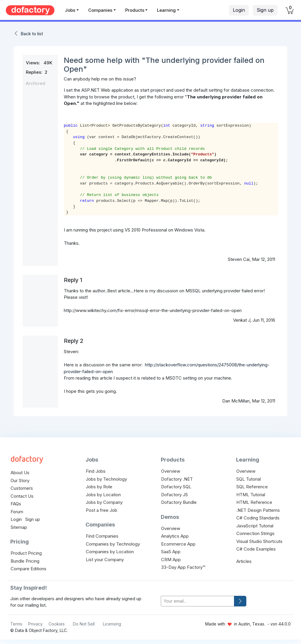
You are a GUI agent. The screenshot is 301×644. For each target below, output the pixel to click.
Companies (100, 10)
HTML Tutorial (251, 495)
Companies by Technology (113, 544)
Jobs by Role (99, 487)
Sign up (265, 10)
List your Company (105, 560)
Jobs (70, 10)
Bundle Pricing (25, 561)
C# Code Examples (256, 549)
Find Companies (102, 536)
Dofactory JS (174, 495)
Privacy (35, 624)
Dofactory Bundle (179, 502)
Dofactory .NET (177, 479)
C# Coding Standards (258, 518)
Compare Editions (29, 569)
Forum (17, 512)
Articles (244, 561)
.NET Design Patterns (258, 510)
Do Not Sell (84, 624)
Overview (171, 471)
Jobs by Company (104, 502)
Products (135, 10)
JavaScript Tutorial (255, 526)
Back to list (32, 34)
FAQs (16, 504)
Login (239, 10)
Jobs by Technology (106, 479)
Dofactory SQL (176, 487)
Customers (22, 488)
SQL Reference (252, 487)
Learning (166, 10)
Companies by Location (110, 552)
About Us (20, 473)
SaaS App (171, 552)
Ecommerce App (178, 544)
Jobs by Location (103, 495)
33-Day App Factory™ (183, 567)
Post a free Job (102, 510)
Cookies (57, 624)
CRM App (171, 560)
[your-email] (198, 601)
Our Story (20, 481)
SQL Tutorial (249, 479)
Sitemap (19, 527)
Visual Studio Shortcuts (259, 541)
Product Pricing (26, 553)
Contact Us (22, 496)
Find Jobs (96, 471)
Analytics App (175, 536)
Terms (16, 624)
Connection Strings (255, 533)
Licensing (112, 624)
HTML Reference (254, 502)
